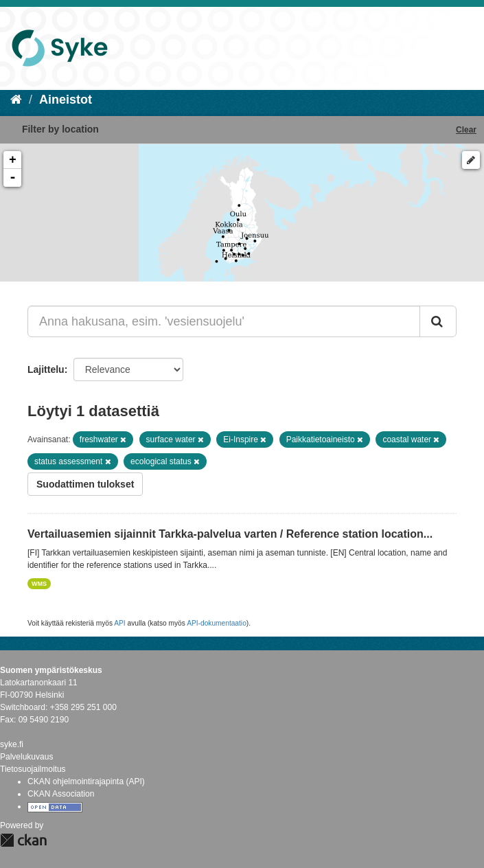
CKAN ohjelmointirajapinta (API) (86, 781)
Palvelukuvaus (26, 757)
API (119, 623)
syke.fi (12, 744)
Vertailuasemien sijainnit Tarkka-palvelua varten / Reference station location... (230, 534)
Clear (466, 130)
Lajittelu (46, 369)
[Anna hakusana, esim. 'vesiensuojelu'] (224, 321)
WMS (39, 584)
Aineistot (66, 100)
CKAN (23, 840)
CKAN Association (61, 794)
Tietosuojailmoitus (33, 769)
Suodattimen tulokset (85, 484)
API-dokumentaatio (217, 623)
